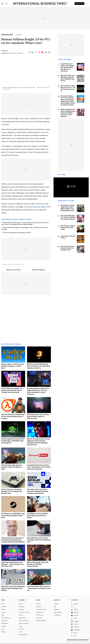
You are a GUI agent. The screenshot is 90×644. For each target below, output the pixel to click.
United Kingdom (58, 612)
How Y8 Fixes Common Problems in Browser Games (68, 228)
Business (4, 612)
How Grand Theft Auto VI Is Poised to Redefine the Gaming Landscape (68, 217)
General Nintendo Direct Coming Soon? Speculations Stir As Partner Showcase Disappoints (39, 467)
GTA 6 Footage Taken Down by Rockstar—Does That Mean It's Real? (12, 467)
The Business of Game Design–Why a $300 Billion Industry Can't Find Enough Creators (67, 208)
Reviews (3, 632)
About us (39, 604)
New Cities (22, 629)
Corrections (39, 618)
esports (21, 626)
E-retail (21, 604)
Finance (21, 615)
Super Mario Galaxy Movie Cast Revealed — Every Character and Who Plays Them (12, 564)
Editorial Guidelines (38, 270)
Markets (3, 609)
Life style (4, 626)
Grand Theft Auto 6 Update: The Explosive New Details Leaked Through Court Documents (12, 390)
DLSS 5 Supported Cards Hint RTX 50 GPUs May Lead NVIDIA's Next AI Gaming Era (13, 441)
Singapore (56, 609)
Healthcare (22, 609)
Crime (27, 193)
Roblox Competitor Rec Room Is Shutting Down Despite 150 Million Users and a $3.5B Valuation (68, 113)
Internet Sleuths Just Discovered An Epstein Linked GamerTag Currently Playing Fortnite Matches (13, 540)
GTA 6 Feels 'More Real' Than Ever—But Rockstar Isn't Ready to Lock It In (39, 588)
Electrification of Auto (24, 612)
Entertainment (5, 623)
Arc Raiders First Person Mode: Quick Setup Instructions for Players (38, 516)
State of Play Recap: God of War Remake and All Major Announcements (38, 564)
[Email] (46, 52)
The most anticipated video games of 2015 (17, 233)
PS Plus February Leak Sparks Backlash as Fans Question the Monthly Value (12, 491)
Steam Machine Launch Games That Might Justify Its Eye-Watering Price (39, 540)
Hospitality (21, 607)
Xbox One (37, 207)
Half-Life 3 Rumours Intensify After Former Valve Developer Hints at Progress (13, 417)
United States (57, 615)
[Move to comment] (49, 52)
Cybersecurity (22, 618)
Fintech (21, 632)
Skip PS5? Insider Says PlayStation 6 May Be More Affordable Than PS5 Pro (13, 588)
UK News (4, 607)
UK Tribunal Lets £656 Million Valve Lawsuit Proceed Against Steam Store (13, 516)
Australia (56, 604)
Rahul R (5, 51)
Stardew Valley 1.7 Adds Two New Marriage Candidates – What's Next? (13, 366)
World (3, 604)
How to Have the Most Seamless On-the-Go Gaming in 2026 (67, 248)
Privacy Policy (40, 612)
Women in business (24, 623)
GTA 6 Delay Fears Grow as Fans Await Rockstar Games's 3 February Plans (38, 417)
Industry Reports (23, 635)
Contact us (39, 607)
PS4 (28, 207)
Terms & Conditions (41, 609)
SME (3, 615)
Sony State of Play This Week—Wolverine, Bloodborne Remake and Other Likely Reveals (38, 491)
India (55, 607)
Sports (3, 629)
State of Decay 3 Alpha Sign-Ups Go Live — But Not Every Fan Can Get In (68, 88)
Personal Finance (6, 618)
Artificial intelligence (24, 621)
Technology (4, 621)
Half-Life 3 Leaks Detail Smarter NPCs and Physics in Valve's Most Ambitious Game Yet (38, 366)
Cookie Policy (40, 615)
